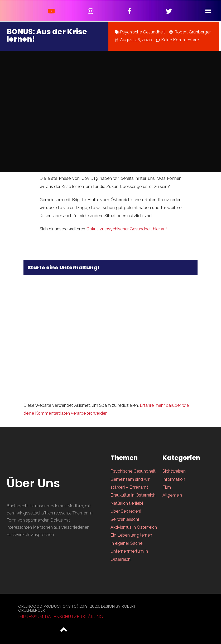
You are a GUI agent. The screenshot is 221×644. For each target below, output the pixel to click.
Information (174, 479)
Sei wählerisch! (125, 519)
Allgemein (172, 495)
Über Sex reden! (126, 511)
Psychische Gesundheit (143, 32)
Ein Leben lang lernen (131, 535)
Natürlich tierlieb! (127, 503)
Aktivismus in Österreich (134, 527)
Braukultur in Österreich (133, 495)
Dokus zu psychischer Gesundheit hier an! (126, 229)
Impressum (31, 617)
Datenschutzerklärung (74, 617)
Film (167, 487)
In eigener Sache (126, 543)
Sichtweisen (174, 471)
